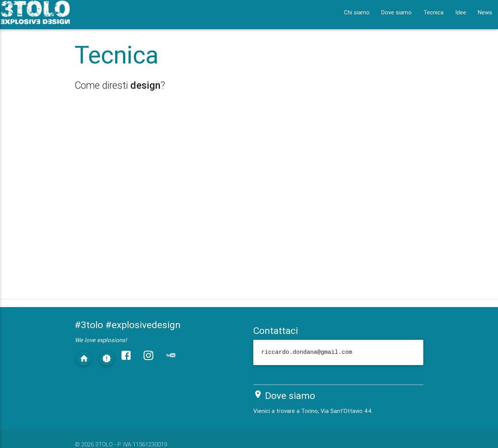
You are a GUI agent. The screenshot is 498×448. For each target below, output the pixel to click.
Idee (461, 12)
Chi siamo (357, 12)
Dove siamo (396, 12)
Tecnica (433, 12)
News (485, 12)
